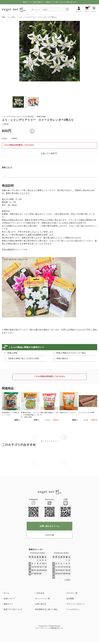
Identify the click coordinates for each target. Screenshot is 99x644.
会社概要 (70, 599)
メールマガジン (73, 609)
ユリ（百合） (12, 17)
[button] (64, 437)
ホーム (6, 593)
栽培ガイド (8, 604)
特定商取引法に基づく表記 (46, 609)
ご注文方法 (40, 593)
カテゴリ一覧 (72, 593)
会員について (9, 599)
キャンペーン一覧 (43, 599)
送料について (7, 167)
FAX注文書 (49, 535)
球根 (3, 17)
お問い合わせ (41, 604)
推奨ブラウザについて (13, 609)
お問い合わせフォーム (50, 526)
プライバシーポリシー (76, 604)
